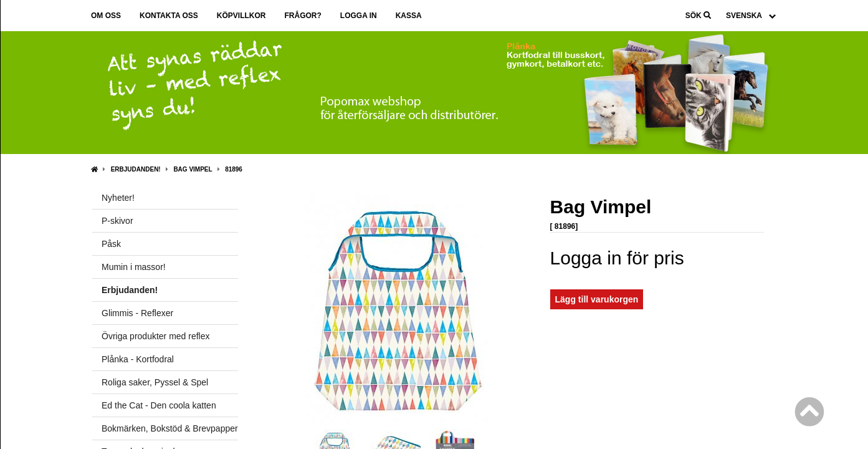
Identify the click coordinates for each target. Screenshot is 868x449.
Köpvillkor (241, 16)
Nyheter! (118, 198)
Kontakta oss (169, 16)
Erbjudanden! (136, 169)
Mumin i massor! (134, 267)
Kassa (409, 16)
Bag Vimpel (193, 169)
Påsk (111, 244)
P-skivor (117, 221)
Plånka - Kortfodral (138, 359)
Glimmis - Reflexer (137, 313)
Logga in (359, 16)
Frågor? (303, 16)
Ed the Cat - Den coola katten (159, 405)
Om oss (106, 16)
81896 (234, 169)
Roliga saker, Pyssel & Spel (155, 382)
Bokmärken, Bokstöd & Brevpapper (170, 428)
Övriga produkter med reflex (156, 336)
